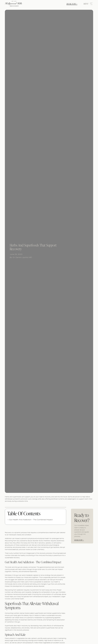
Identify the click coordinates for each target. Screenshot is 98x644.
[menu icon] (88, 4)
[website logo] (14, 4)
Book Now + (72, 4)
